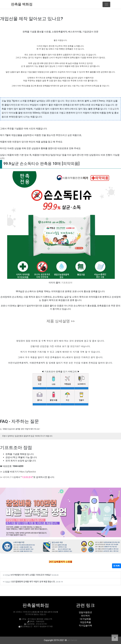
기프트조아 (67, 283)
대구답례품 (85, 619)
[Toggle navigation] (106, 4)
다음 (14, 477)
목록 (117, 566)
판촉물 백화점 (22, 4)
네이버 (6, 477)
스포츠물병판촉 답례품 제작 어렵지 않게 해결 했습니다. (33, 581)
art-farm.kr (72, 640)
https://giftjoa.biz (28, 472)
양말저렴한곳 (85, 612)
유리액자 (85, 616)
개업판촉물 (85, 622)
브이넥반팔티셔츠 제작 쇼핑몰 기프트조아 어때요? (31, 575)
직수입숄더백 (85, 626)
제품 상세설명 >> (61, 321)
